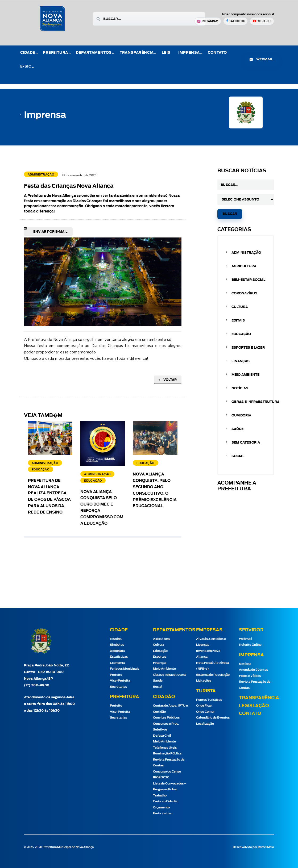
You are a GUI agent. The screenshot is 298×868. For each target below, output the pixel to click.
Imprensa (189, 53)
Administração (246, 253)
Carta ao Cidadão (166, 801)
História (116, 639)
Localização (205, 724)
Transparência (137, 53)
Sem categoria (246, 443)
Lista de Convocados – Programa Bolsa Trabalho (170, 790)
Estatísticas (119, 657)
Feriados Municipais (125, 669)
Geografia (117, 651)
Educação (241, 334)
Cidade (28, 53)
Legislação (254, 706)
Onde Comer (205, 712)
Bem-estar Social (248, 280)
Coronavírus (244, 293)
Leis (166, 53)
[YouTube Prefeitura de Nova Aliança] (262, 21)
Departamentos (94, 53)
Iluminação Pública (167, 754)
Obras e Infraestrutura (255, 402)
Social (238, 456)
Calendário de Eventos (213, 718)
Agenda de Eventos (253, 670)
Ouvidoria (241, 415)
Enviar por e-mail (50, 232)
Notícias (240, 388)
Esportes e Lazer (248, 348)
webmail (261, 59)
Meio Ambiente (245, 375)
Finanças (241, 361)
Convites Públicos (166, 718)
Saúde (237, 429)
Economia (117, 663)
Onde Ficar (204, 706)
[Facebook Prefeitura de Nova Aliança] (235, 21)
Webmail (246, 639)
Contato (217, 53)
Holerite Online (250, 645)
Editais (238, 320)
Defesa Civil (162, 736)
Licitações (204, 681)
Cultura (240, 307)
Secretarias (118, 687)
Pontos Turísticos (209, 700)
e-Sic (26, 67)
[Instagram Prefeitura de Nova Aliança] (208, 21)
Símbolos (117, 645)
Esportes (160, 657)
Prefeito (116, 675)
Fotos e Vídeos (250, 676)
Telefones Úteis (165, 748)
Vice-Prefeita (120, 681)
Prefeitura (55, 53)
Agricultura (244, 266)
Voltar (168, 380)
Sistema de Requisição (213, 675)
